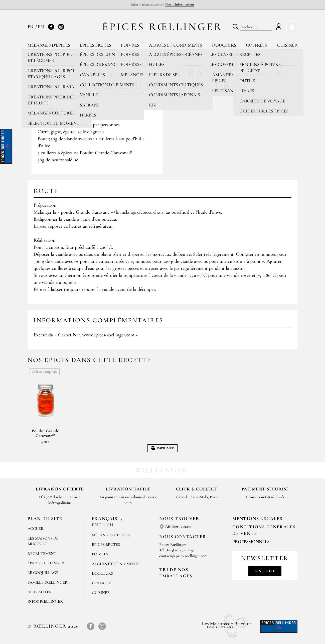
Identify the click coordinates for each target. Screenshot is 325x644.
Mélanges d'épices (49, 45)
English (103, 525)
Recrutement (42, 554)
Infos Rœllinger (45, 601)
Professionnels (251, 542)
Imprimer (162, 448)
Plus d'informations (180, 4)
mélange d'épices (136, 212)
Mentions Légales (257, 519)
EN (41, 27)
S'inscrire (265, 571)
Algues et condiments (176, 45)
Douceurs (224, 45)
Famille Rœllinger (48, 582)
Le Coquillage (43, 573)
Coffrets (257, 45)
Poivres (130, 45)
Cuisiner (287, 45)
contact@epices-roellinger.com (183, 556)
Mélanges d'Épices (111, 535)
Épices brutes (96, 45)
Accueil (36, 529)
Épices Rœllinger (163, 27)
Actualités (39, 592)
